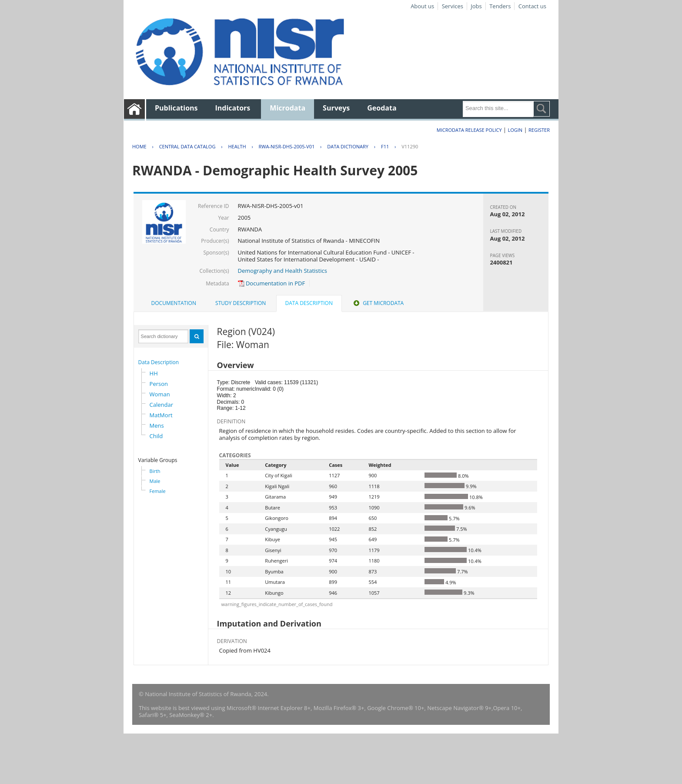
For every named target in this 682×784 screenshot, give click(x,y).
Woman (160, 394)
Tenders (500, 6)
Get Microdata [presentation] (378, 303)
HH (154, 373)
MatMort (161, 415)
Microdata (288, 108)
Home (139, 146)
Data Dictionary (348, 146)
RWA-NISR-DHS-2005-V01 (287, 146)
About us (422, 6)
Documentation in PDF (272, 283)
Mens (157, 426)
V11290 (410, 146)
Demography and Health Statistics (282, 271)
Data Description (159, 362)
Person (159, 384)
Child (156, 436)
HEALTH (237, 146)
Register (539, 130)
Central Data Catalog (187, 146)
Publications (176, 108)
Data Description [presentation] (309, 303)
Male (155, 481)
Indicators (233, 108)
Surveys (336, 108)
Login (515, 130)
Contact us (532, 6)
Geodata (382, 108)
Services (453, 6)
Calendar (161, 405)
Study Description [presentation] (241, 303)
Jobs (476, 6)
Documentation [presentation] (174, 303)
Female (158, 491)
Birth (155, 471)
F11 (385, 146)
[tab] (174, 303)
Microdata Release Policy (469, 130)
